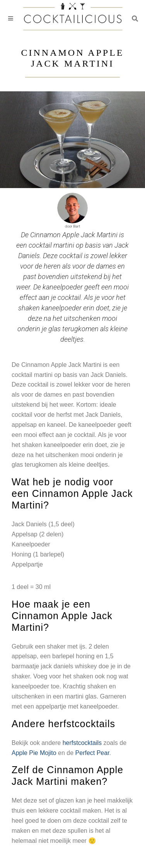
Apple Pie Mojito (34, 753)
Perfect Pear (92, 753)
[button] (135, 19)
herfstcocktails (82, 743)
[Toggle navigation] (11, 19)
